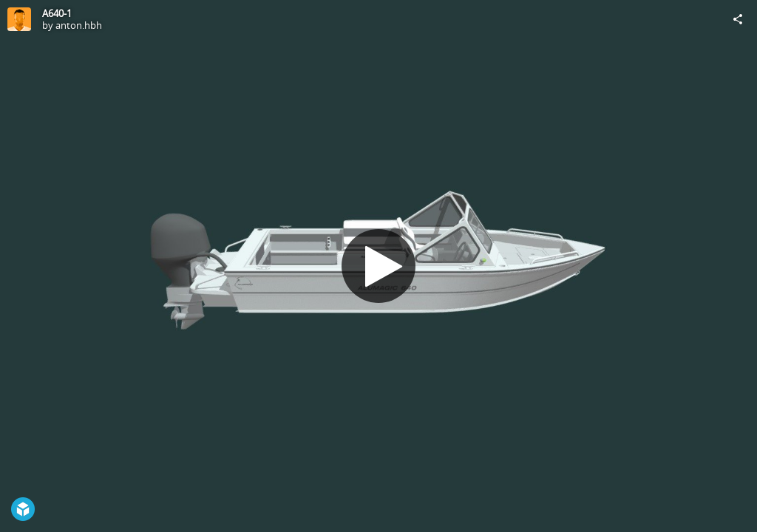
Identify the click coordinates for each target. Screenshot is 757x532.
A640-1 (57, 13)
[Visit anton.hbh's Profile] (19, 19)
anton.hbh (79, 25)
